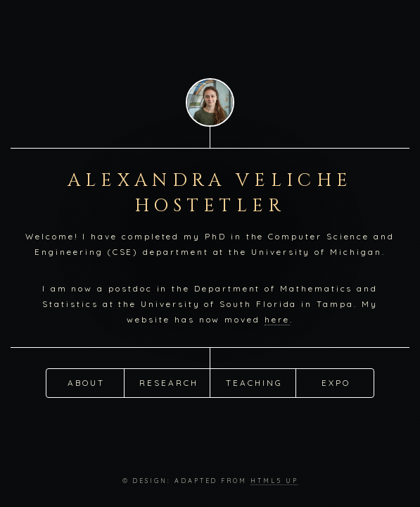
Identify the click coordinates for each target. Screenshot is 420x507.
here (277, 319)
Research (168, 382)
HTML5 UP (274, 481)
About (86, 382)
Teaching (254, 382)
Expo (336, 382)
